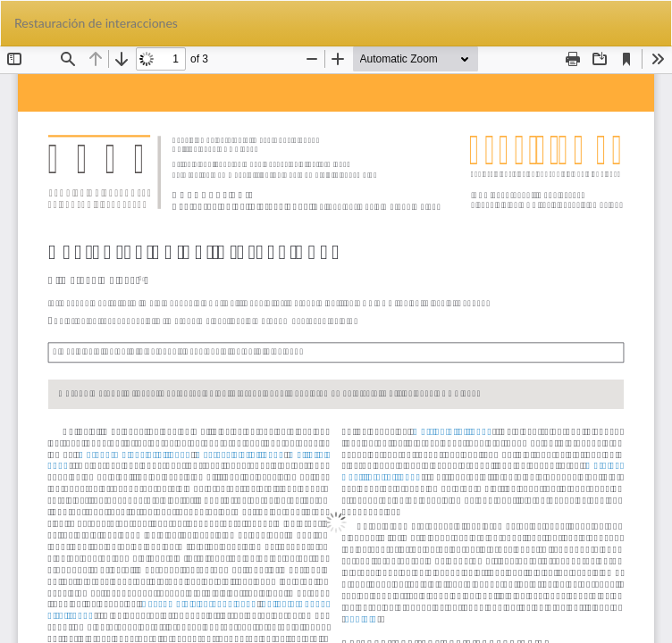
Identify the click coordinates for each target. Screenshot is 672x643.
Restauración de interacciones (96, 23)
